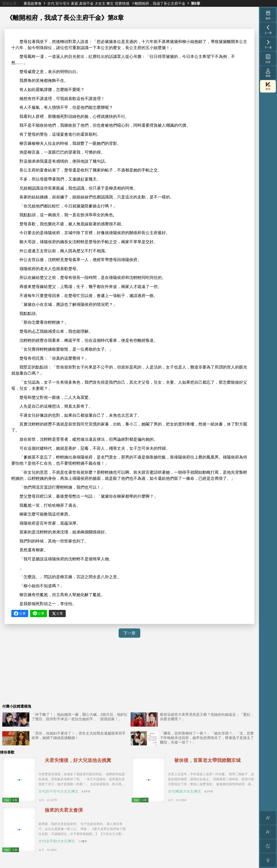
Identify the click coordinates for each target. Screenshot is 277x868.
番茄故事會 (33, 3)
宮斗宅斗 (63, 3)
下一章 (129, 633)
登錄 (268, 73)
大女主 (100, 3)
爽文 (110, 3)
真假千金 (86, 3)
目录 (268, 59)
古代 (51, 3)
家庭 (75, 3)
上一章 (268, 29)
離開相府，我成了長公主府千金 (160, 3)
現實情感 (122, 3)
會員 (268, 86)
